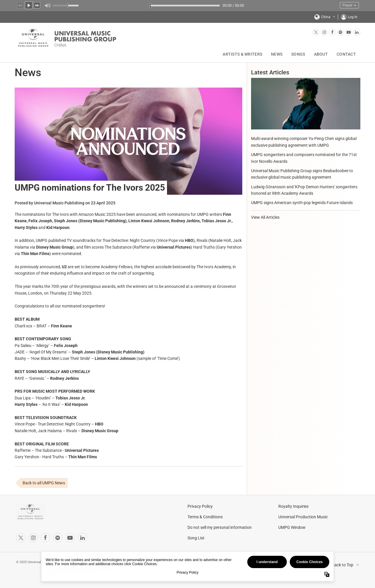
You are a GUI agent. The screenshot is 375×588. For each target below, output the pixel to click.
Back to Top (343, 565)
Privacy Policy (200, 506)
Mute (47, 6)
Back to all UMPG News (44, 483)
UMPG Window (292, 527)
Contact (346, 54)
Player (349, 5)
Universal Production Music (303, 517)
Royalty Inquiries (293, 506)
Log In (353, 17)
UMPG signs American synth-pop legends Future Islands (302, 203)
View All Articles (265, 217)
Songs (298, 54)
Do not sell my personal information (220, 527)
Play (29, 5)
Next (37, 5)
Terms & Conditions (205, 517)
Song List (196, 538)
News (277, 54)
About (321, 54)
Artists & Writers (242, 54)
